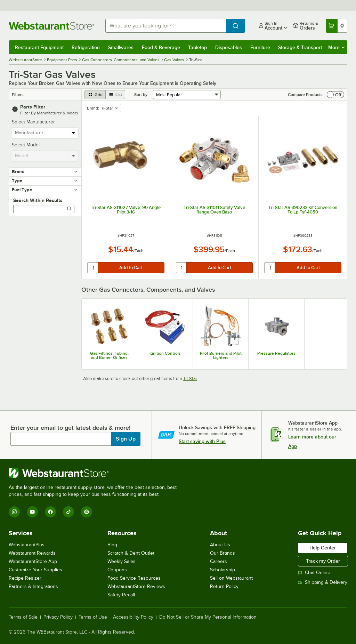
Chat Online (314, 573)
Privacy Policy (58, 617)
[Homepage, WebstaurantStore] (51, 26)
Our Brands (222, 553)
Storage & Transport (300, 47)
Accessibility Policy (133, 617)
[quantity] (93, 268)
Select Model (26, 145)
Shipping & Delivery (323, 582)
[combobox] (166, 26)
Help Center (323, 548)
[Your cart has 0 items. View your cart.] (337, 26)
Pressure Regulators (276, 353)
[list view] (115, 95)
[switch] (335, 95)
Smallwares (121, 47)
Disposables (229, 47)
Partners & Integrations (33, 586)
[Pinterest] (87, 512)
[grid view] (95, 95)
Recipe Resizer (25, 578)
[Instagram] (14, 512)
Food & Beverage (161, 47)
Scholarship (222, 570)
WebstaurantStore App (33, 561)
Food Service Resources (134, 578)
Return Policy (224, 586)
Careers (219, 561)
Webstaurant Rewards (32, 553)
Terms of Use (93, 617)
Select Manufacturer (33, 122)
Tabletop (197, 47)
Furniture (260, 47)
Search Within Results (38, 200)
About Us (220, 545)
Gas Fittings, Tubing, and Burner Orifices (109, 355)
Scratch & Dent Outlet (131, 553)
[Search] (69, 209)
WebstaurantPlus (27, 545)
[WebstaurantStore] (96, 473)
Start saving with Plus (202, 441)
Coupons (117, 570)
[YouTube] (32, 512)
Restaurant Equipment (39, 47)
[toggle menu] (74, 133)
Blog (112, 545)
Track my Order (323, 561)
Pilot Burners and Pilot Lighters (221, 355)
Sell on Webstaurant (231, 578)
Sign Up (126, 439)
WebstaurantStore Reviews (136, 586)
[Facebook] (50, 512)
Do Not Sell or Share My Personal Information (208, 617)
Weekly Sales (122, 561)
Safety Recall (121, 595)
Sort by (141, 95)
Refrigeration (86, 47)
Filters (18, 95)
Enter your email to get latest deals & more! (70, 428)
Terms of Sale (23, 617)
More (336, 47)
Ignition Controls (165, 353)
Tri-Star (190, 379)
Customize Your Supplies (35, 570)
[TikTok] (68, 512)
